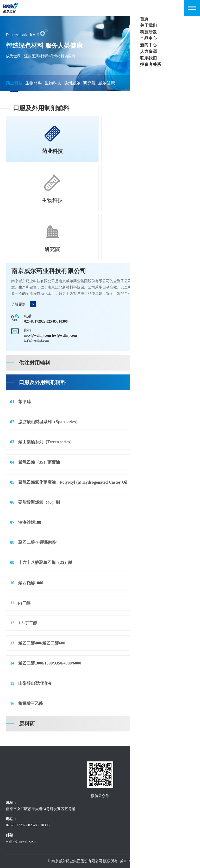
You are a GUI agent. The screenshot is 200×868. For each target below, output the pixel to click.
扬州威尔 (72, 83)
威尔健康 (107, 83)
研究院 (89, 83)
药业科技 (14, 83)
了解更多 (23, 305)
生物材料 (34, 83)
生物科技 (53, 83)
